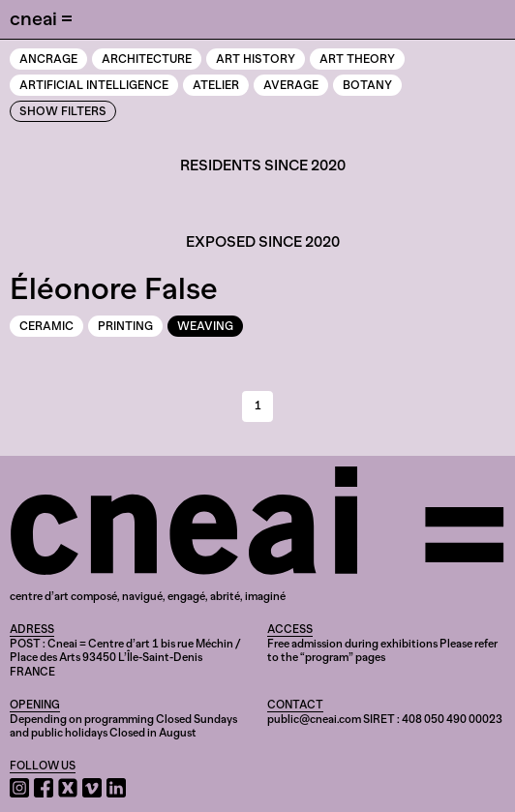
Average (291, 85)
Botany (367, 85)
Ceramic (46, 326)
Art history (256, 59)
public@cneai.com (314, 719)
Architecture (147, 59)
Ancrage (48, 59)
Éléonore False (114, 288)
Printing (125, 326)
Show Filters (63, 111)
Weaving (205, 326)
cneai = (41, 18)
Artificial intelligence (94, 85)
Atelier (216, 85)
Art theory (357, 59)
